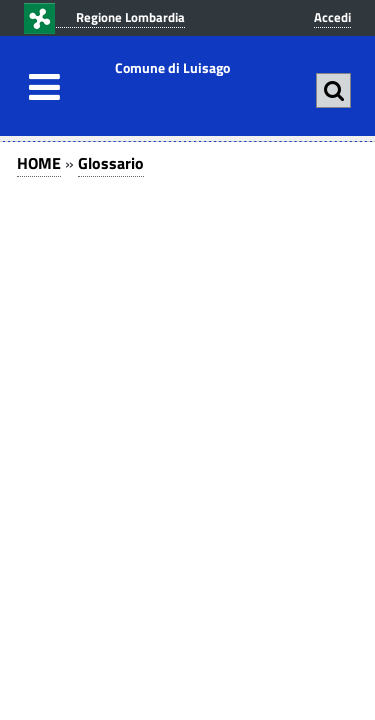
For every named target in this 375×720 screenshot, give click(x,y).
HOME (39, 163)
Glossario (111, 163)
